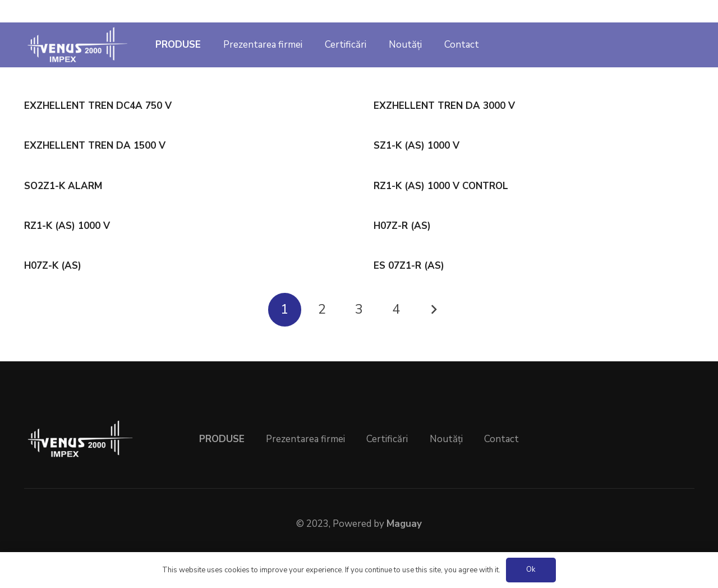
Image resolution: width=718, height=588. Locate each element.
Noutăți (446, 439)
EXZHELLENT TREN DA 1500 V (95, 146)
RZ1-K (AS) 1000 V (67, 226)
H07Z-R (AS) (402, 226)
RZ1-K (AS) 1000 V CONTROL (441, 186)
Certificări (387, 439)
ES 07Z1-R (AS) (409, 266)
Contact (501, 439)
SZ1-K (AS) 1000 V (416, 146)
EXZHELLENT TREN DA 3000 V (444, 106)
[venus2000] (78, 45)
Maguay (404, 524)
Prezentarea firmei (305, 439)
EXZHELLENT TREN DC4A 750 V (98, 106)
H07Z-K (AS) (53, 266)
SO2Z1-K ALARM (63, 186)
